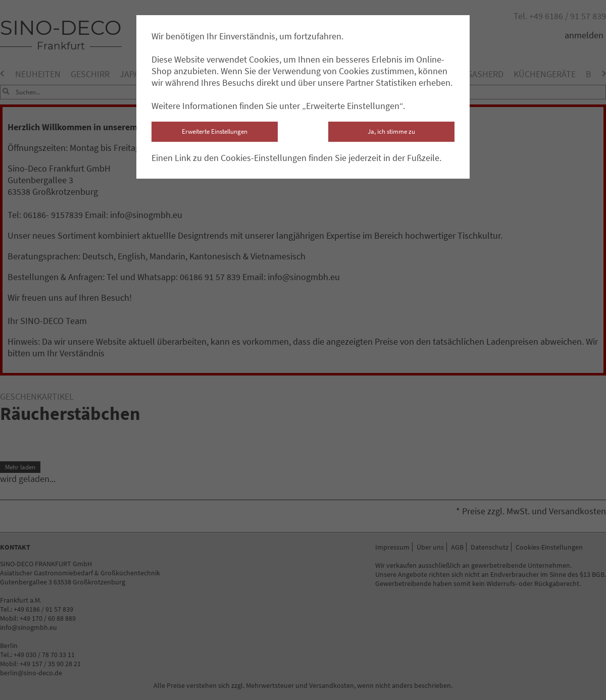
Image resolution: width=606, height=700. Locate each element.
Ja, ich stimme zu (391, 131)
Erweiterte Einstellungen (215, 131)
